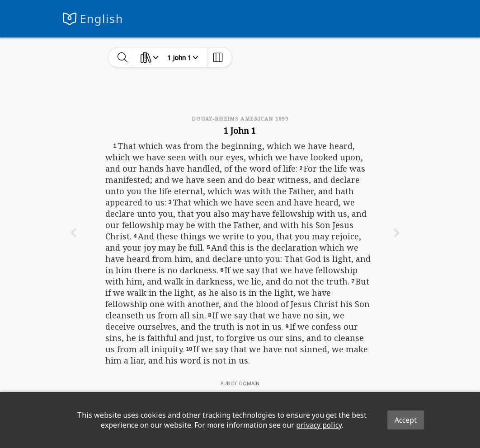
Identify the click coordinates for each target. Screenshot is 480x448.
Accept (406, 420)
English (101, 19)
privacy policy (319, 425)
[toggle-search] (123, 57)
